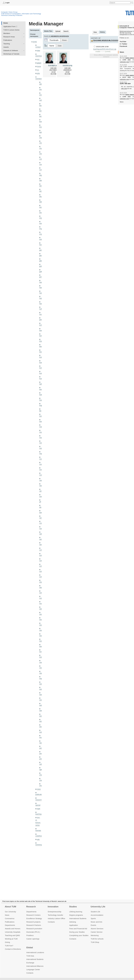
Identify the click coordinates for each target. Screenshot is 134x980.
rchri (41, 523)
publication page (124, 62)
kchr (41, 325)
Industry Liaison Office (57, 916)
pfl (40, 502)
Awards (6, 47)
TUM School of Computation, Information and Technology (21, 14)
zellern (42, 764)
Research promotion (34, 926)
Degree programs (76, 912)
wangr (41, 695)
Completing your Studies (79, 933)
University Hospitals (13, 929)
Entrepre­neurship (55, 909)
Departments (10, 922)
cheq (41, 138)
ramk (41, 518)
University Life (98, 904)
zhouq (41, 786)
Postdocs (30, 933)
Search (66, 31)
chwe (41, 154)
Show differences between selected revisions (106, 56)
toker (41, 646)
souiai (41, 603)
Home (6, 23)
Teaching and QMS (12, 933)
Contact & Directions (13, 946)
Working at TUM (11, 936)
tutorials (38, 831)
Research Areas (9, 37)
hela (41, 304)
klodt (41, 352)
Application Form (9, 27)
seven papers (130, 75)
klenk (41, 346)
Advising (73, 919)
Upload (58, 31)
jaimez (42, 320)
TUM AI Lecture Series (11, 30)
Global (30, 945)
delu (41, 180)
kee (41, 330)
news (39, 789)
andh (41, 89)
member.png (67, 65)
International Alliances (35, 963)
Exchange (30, 960)
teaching (38, 814)
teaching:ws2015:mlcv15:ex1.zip (107, 40)
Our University (10, 909)
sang (41, 539)
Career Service (97, 929)
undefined (39, 836)
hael (41, 288)
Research (31, 904)
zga (41, 769)
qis (40, 507)
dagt (41, 175)
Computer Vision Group (9, 12)
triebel (41, 657)
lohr (41, 421)
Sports (93, 916)
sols (41, 593)
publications (40, 794)
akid (41, 84)
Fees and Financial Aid (78, 926)
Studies (73, 904)
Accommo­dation (97, 912)
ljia (40, 411)
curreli (41, 170)
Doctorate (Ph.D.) (33, 929)
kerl (41, 336)
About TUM (10, 904)
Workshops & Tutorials (11, 54)
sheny (41, 582)
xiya (41, 743)
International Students (78, 916)
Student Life (95, 909)
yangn (41, 748)
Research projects (33, 919)
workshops (39, 845)
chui (41, 148)
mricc (41, 470)
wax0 (41, 700)
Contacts (51, 919)
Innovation (53, 904)
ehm (41, 213)
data (38, 50)
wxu (41, 737)
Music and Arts (96, 919)
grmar (41, 277)
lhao (41, 400)
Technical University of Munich (12, 15)
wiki (38, 839)
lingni (41, 405)
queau (42, 512)
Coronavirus (10, 916)
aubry (41, 100)
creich (41, 159)
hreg (41, 314)
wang (41, 689)
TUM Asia (30, 953)
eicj (38, 59)
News (7, 912)
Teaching (7, 44)
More (122, 102)
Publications (8, 40)
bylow (41, 132)
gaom (41, 250)
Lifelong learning (76, 909)
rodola (42, 529)
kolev (41, 363)
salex (41, 534)
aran (41, 95)
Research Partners (34, 922)
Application (74, 922)
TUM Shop (95, 939)
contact (38, 47)
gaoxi (41, 255)
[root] (35, 42)
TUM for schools (97, 936)
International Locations (35, 950)
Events (93, 922)
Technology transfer (56, 912)
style (39, 809)
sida (41, 587)
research (39, 800)
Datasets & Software (11, 50)
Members (7, 33)
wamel (42, 684)
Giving (7, 939)
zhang (41, 775)
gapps (39, 63)
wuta (41, 732)
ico (38, 70)
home (39, 66)
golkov (42, 272)
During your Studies (77, 929)
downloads (39, 56)
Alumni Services (97, 926)
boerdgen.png (54, 65)
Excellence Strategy (34, 916)
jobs (38, 73)
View (95, 32)
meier (41, 443)
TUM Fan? (9, 943)
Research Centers (33, 912)
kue (41, 373)
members (39, 79)
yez (41, 759)
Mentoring (95, 933)
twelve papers (130, 58)
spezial (38, 805)
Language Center (33, 967)
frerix (41, 245)
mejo (41, 454)
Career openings (33, 936)
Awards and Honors (13, 926)
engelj (41, 234)
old (40, 491)
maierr (42, 427)
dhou (41, 197)
